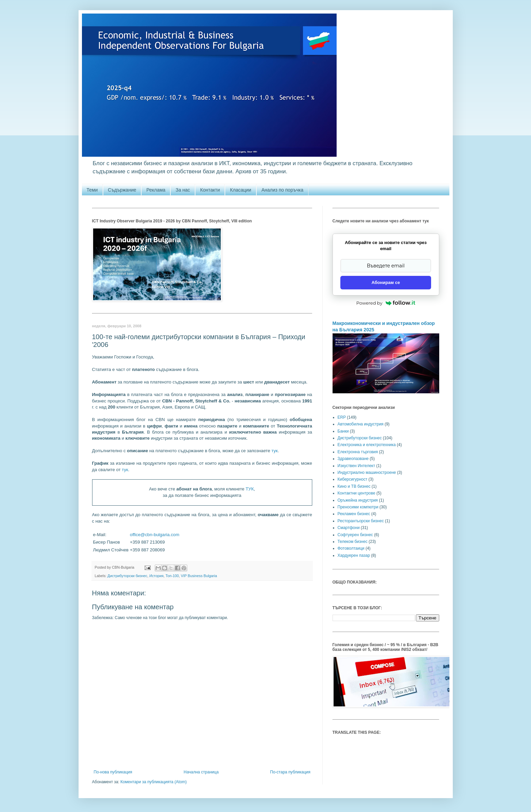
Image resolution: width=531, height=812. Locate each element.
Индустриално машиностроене (367, 473)
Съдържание (122, 190)
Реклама (156, 190)
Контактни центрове (357, 493)
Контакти (210, 190)
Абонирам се (386, 282)
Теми (92, 190)
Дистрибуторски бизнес (127, 576)
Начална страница (201, 772)
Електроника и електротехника (367, 445)
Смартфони (349, 528)
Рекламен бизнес (354, 514)
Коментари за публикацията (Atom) (154, 782)
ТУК (250, 489)
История (156, 576)
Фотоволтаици (351, 548)
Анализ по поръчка (282, 190)
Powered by (386, 303)
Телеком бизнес (353, 542)
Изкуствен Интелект (356, 466)
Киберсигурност (353, 479)
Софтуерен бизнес (355, 535)
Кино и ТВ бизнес (354, 486)
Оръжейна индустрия (358, 500)
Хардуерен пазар (354, 555)
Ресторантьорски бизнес (361, 521)
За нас (183, 190)
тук (274, 451)
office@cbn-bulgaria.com (155, 535)
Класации (241, 190)
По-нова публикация (113, 772)
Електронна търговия (358, 452)
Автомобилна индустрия (361, 424)
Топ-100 (172, 576)
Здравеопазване (353, 459)
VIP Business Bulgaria (199, 576)
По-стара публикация (290, 772)
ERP (342, 417)
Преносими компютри (358, 507)
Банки (343, 431)
